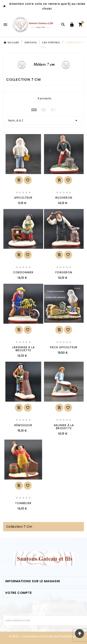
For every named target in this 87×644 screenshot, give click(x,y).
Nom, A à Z (43, 120)
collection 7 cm (19, 527)
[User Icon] (72, 25)
